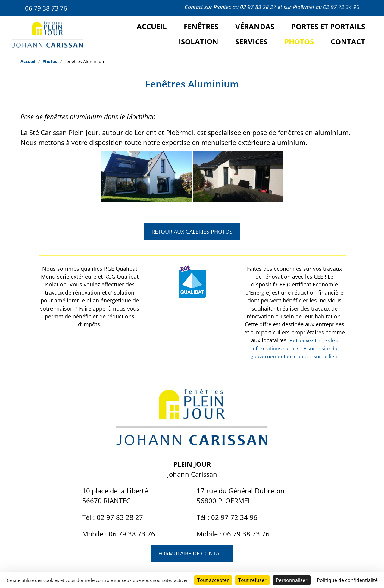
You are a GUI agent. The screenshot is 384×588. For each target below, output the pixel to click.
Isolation (198, 41)
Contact (348, 41)
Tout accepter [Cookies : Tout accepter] (213, 580)
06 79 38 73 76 (48, 8)
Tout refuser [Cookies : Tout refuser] (252, 580)
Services (251, 41)
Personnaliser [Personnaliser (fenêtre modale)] (292, 580)
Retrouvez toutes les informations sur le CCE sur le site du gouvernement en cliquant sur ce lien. (294, 348)
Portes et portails (328, 26)
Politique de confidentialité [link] (347, 580)
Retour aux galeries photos (192, 231)
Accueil (152, 26)
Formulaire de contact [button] (192, 553)
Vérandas (255, 26)
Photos (299, 41)
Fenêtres (201, 26)
